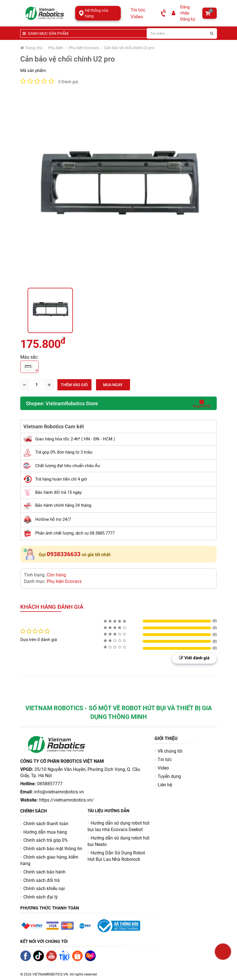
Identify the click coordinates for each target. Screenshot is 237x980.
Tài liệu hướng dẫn (109, 811)
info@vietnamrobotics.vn (59, 792)
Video (137, 17)
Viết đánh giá (194, 658)
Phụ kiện (56, 48)
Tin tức (138, 10)
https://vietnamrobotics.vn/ (66, 800)
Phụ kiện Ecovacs (84, 48)
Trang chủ (31, 48)
